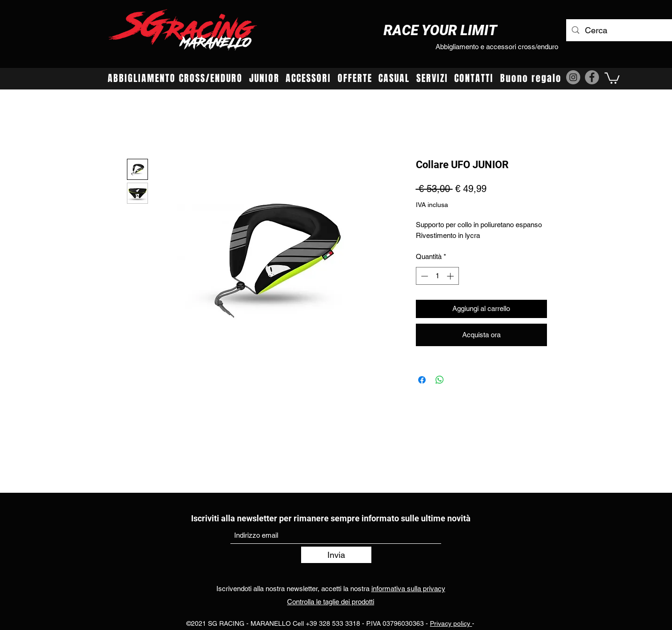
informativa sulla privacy (408, 589)
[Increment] (451, 276)
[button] (612, 78)
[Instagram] (573, 77)
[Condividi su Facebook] (422, 380)
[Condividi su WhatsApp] (440, 380)
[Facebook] (592, 77)
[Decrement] (424, 276)
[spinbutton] (437, 276)
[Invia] (336, 555)
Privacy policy (451, 623)
